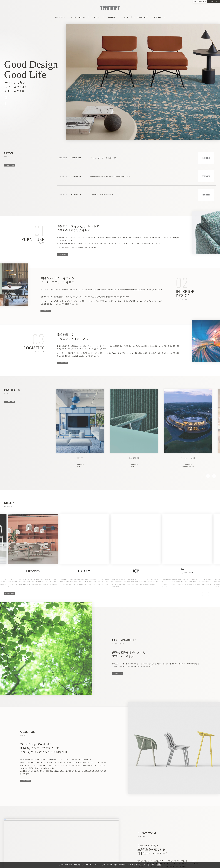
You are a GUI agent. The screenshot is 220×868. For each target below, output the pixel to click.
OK (159, 865)
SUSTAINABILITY (141, 17)
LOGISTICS (96, 17)
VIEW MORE (11, 165)
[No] (217, 865)
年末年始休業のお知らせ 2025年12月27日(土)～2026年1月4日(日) (111, 176)
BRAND (126, 17)
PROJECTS (111, 17)
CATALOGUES (159, 17)
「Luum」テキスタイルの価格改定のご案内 (103, 158)
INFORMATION (76, 158)
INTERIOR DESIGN (78, 17)
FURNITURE (60, 17)
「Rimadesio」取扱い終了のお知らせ (102, 195)
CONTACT (215, 2)
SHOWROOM (201, 2)
